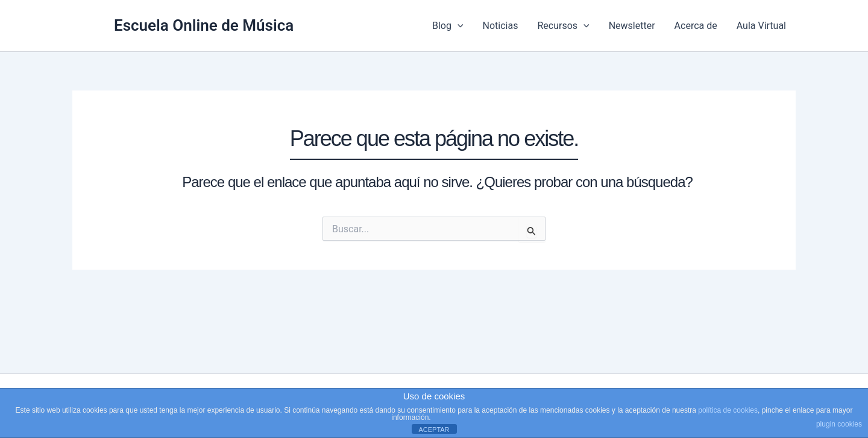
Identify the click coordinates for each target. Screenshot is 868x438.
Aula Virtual (761, 26)
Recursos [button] (563, 26)
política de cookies (728, 410)
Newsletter (632, 26)
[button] (458, 26)
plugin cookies (839, 424)
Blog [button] (448, 26)
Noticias (501, 26)
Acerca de (696, 26)
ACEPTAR (434, 430)
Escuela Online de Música (204, 25)
